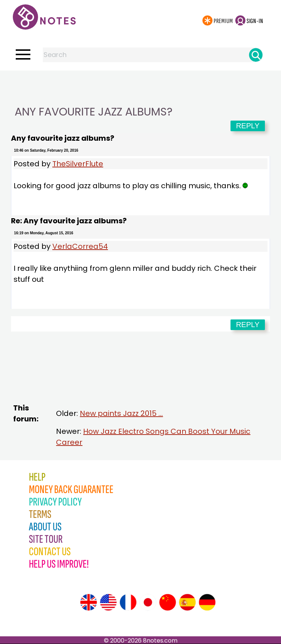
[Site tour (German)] (207, 602)
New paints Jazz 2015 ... (121, 413)
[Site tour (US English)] (108, 602)
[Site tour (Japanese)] (148, 602)
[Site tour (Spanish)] (187, 602)
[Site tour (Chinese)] (168, 602)
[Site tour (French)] (128, 602)
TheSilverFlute (78, 164)
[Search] (256, 55)
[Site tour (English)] (89, 602)
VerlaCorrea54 (80, 246)
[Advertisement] (140, 85)
